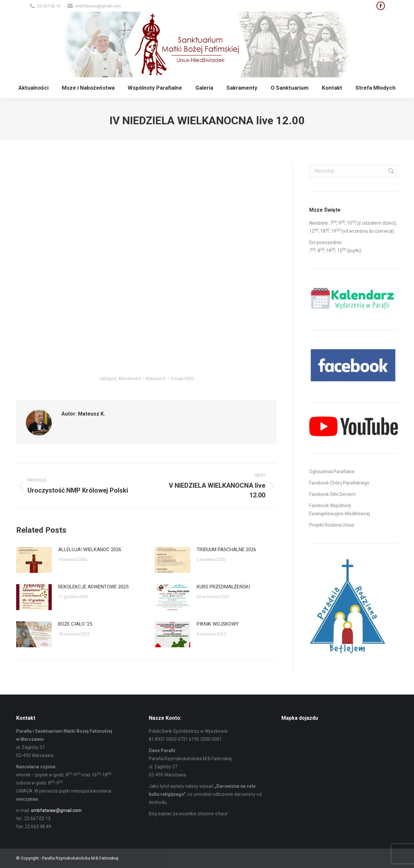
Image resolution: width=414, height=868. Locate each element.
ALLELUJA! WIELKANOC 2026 (90, 550)
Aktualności (130, 378)
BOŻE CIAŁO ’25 (75, 624)
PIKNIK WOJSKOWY (218, 624)
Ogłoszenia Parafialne (332, 472)
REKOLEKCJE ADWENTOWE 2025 (93, 587)
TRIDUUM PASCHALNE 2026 (226, 550)
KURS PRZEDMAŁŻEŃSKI (223, 587)
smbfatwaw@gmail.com (56, 810)
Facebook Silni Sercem (332, 494)
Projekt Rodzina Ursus (332, 525)
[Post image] (34, 560)
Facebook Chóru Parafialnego (339, 483)
